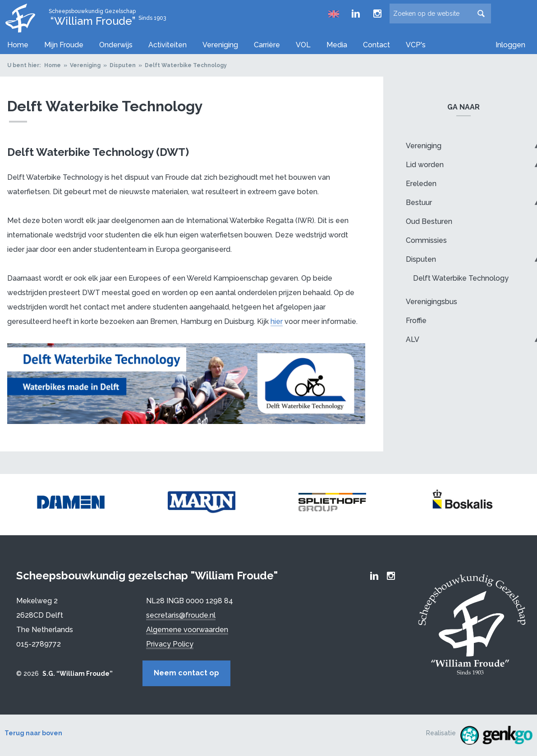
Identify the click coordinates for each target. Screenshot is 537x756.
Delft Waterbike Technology (186, 65)
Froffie (416, 321)
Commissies (426, 240)
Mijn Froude (64, 45)
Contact (376, 45)
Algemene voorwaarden (187, 630)
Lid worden (425, 165)
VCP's (416, 45)
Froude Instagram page (377, 14)
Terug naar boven (33, 733)
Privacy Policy (170, 644)
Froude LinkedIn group (356, 14)
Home (18, 45)
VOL (303, 45)
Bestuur (419, 203)
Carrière (267, 45)
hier (277, 321)
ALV (413, 339)
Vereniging (220, 45)
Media (337, 45)
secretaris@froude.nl (181, 615)
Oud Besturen (429, 221)
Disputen (123, 65)
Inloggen (510, 45)
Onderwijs (116, 45)
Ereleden (421, 184)
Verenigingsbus (431, 302)
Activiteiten (168, 45)
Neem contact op (186, 673)
